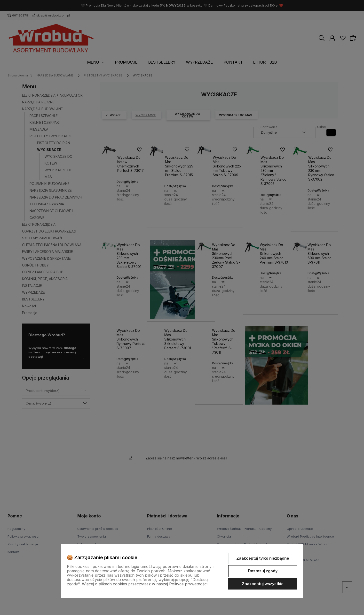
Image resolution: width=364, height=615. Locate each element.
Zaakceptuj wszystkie (263, 584)
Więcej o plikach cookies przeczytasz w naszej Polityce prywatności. (145, 584)
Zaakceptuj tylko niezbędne (263, 558)
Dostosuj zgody (263, 571)
